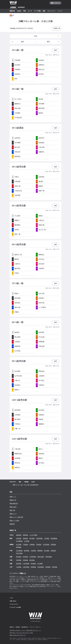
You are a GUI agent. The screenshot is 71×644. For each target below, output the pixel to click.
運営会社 (12, 627)
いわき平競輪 (33, 535)
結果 (44, 11)
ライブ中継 (37, 11)
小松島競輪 (26, 564)
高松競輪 (19, 564)
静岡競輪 (19, 547)
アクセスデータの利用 (15, 607)
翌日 (53, 42)
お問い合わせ (13, 601)
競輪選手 (12, 524)
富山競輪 (47, 551)
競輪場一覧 (13, 500)
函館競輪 (19, 535)
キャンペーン (51, 11)
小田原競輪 (46, 545)
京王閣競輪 (19, 541)
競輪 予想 (12, 510)
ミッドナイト (61, 11)
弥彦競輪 (19, 538)
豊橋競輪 (40, 551)
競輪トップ (13, 497)
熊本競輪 (55, 567)
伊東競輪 (53, 545)
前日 (18, 42)
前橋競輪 (25, 538)
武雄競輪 (33, 567)
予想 (24, 11)
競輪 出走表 (13, 507)
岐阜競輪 (27, 551)
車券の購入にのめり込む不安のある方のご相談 (21, 633)
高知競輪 (33, 564)
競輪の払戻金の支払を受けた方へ (18, 635)
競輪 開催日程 (14, 503)
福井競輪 (19, 557)
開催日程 (12, 11)
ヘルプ (11, 598)
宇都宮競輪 (39, 538)
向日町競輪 (33, 557)
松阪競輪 (53, 551)
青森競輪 (25, 535)
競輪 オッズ (13, 514)
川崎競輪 (32, 545)
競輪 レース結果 (14, 521)
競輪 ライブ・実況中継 (16, 517)
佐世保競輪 (41, 567)
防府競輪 (32, 560)
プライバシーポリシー (35, 627)
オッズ (30, 11)
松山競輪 (40, 564)
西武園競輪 (54, 538)
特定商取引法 (25, 627)
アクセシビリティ (14, 604)
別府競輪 (48, 567)
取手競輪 (32, 538)
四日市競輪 (19, 553)
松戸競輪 (19, 545)
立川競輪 (27, 541)
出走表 (19, 11)
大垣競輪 (33, 551)
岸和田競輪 (49, 557)
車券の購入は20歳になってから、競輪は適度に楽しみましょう (25, 630)
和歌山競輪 (41, 557)
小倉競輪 (19, 567)
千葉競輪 (25, 545)
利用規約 (18, 627)
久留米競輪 (26, 567)
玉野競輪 (19, 560)
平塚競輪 (39, 545)
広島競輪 (25, 560)
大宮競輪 (47, 538)
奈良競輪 (25, 557)
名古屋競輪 (19, 551)
